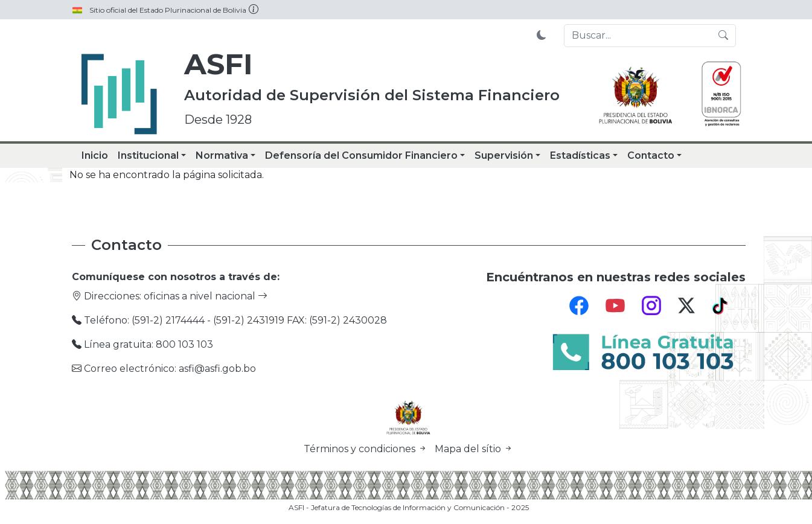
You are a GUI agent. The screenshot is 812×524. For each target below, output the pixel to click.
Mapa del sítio (474, 449)
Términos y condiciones (367, 449)
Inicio (95, 155)
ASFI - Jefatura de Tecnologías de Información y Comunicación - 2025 (409, 507)
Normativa (222, 155)
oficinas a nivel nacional (206, 296)
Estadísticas (580, 155)
